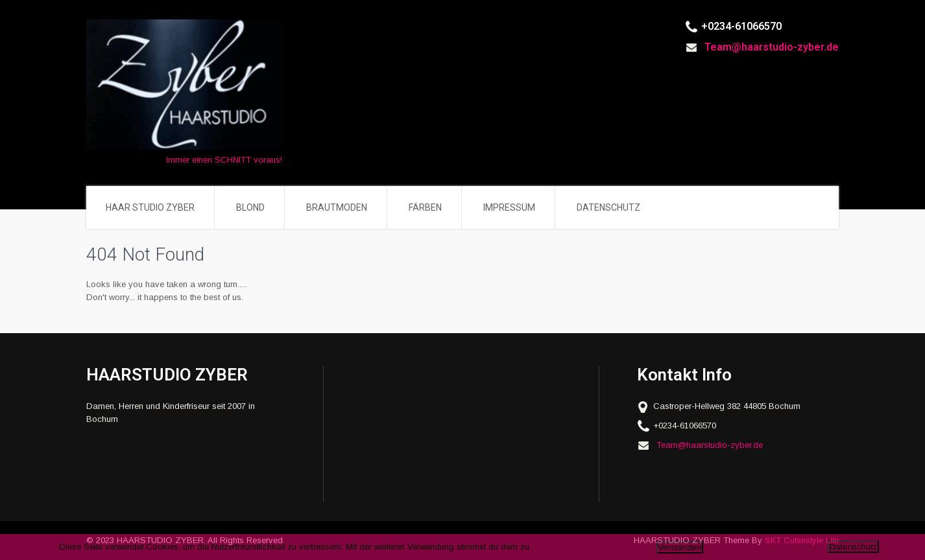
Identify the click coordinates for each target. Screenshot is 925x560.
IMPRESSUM (509, 207)
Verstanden (679, 547)
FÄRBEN (425, 207)
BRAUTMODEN (337, 207)
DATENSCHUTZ (608, 207)
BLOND (250, 207)
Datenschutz (853, 547)
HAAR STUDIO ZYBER (150, 207)
